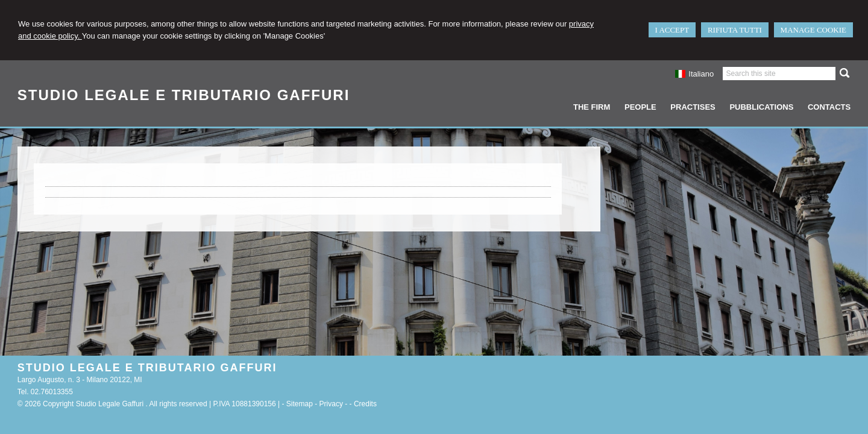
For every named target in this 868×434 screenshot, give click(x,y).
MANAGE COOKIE (813, 30)
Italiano (694, 74)
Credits (365, 404)
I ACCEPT (672, 30)
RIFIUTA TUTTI (735, 30)
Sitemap (300, 404)
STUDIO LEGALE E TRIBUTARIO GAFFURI (184, 95)
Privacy (331, 404)
